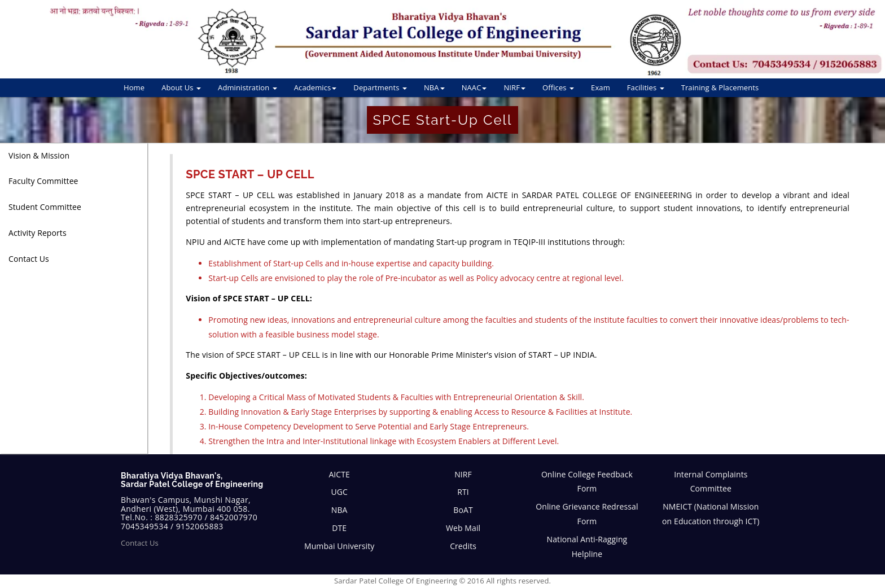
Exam (601, 87)
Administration (247, 87)
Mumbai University (339, 546)
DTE (339, 528)
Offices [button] (558, 87)
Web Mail (463, 528)
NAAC (474, 87)
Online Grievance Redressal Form (587, 514)
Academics (316, 87)
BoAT (463, 510)
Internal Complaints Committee (711, 482)
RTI (463, 492)
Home (134, 87)
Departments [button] (380, 87)
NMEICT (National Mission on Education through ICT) (711, 514)
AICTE (339, 474)
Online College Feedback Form (587, 482)
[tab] (74, 156)
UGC (339, 492)
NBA (434, 87)
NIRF (514, 87)
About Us (181, 87)
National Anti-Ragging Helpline (587, 547)
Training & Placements (720, 87)
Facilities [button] (646, 87)
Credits (463, 546)
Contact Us (140, 543)
